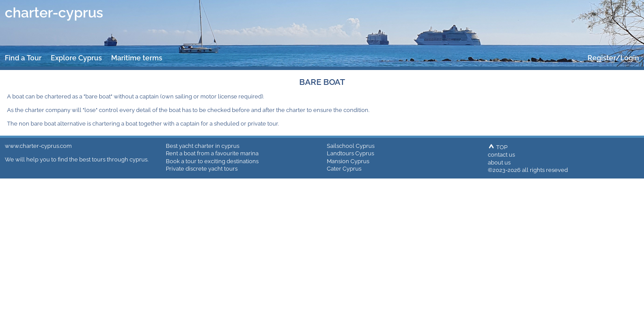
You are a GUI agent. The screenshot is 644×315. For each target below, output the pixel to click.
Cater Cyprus (344, 168)
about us (499, 162)
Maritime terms (137, 58)
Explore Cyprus (76, 58)
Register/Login (613, 58)
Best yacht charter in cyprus (203, 146)
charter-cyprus (54, 12)
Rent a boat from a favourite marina (212, 153)
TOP (498, 147)
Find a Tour (23, 58)
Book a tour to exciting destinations (212, 161)
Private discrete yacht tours (202, 168)
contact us (501, 154)
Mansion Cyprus (348, 161)
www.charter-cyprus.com (38, 146)
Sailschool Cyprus (351, 146)
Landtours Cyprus (350, 153)
